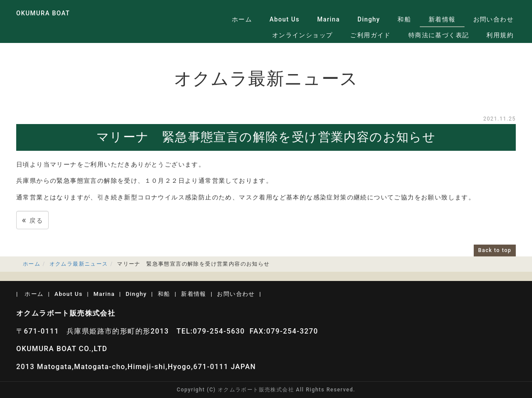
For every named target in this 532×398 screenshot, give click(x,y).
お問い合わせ (493, 19)
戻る (32, 220)
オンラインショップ (303, 35)
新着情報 (442, 19)
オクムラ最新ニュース (79, 264)
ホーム (242, 19)
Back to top (495, 250)
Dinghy (369, 19)
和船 (404, 19)
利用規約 (500, 35)
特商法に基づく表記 (439, 35)
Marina (329, 19)
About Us (285, 19)
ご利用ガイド (370, 35)
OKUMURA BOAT (43, 13)
